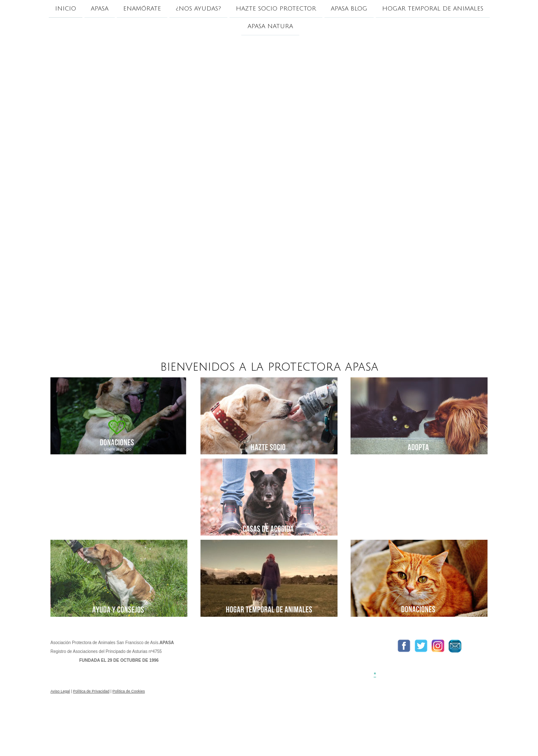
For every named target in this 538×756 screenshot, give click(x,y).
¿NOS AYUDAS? (198, 9)
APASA (100, 9)
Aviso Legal (60, 691)
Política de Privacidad (91, 691)
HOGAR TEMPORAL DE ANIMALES (433, 9)
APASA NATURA (270, 27)
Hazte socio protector (276, 9)
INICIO (66, 9)
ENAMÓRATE (142, 9)
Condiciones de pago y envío (380, 723)
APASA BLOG (349, 9)
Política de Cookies (129, 691)
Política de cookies (70, 736)
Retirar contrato (122, 736)
